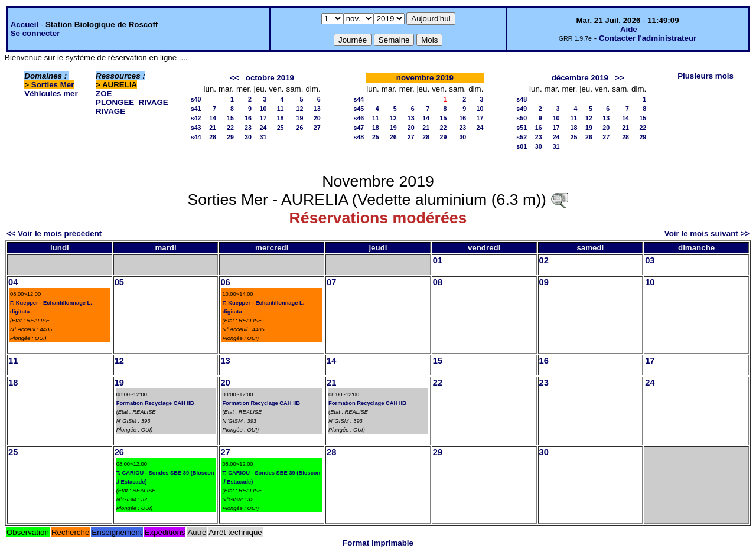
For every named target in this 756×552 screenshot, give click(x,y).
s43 (196, 128)
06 (225, 282)
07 (331, 282)
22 (230, 128)
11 (281, 109)
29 (230, 137)
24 (263, 128)
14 (213, 118)
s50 (522, 118)
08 (438, 282)
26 (300, 128)
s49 (522, 109)
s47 (359, 128)
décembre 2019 (580, 78)
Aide (629, 29)
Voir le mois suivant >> (707, 233)
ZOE (104, 94)
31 (263, 137)
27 (317, 128)
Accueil (25, 25)
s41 (196, 109)
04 (13, 282)
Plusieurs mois (706, 76)
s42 (196, 118)
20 (317, 118)
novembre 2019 (425, 78)
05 (119, 282)
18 (281, 118)
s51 (522, 128)
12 (300, 109)
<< (234, 78)
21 (213, 128)
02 (544, 260)
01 (438, 260)
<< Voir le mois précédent (54, 233)
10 (263, 109)
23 (248, 128)
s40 (196, 99)
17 (263, 118)
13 (317, 109)
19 (300, 118)
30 (248, 137)
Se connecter (35, 33)
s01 (522, 146)
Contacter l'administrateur (648, 38)
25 (281, 128)
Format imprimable (378, 543)
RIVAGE (110, 111)
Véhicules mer (51, 94)
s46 (359, 118)
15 (230, 118)
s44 (196, 137)
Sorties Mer (53, 85)
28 (213, 137)
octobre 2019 (270, 78)
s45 (359, 109)
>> (620, 78)
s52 (522, 137)
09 (544, 282)
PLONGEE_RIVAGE (132, 102)
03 (650, 260)
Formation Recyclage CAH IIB (155, 403)
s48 (359, 137)
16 (248, 118)
